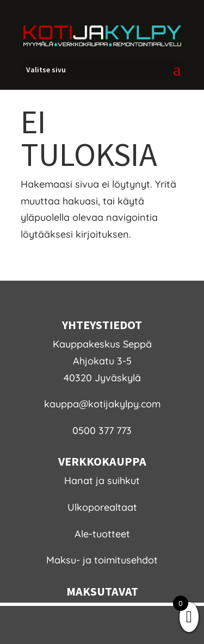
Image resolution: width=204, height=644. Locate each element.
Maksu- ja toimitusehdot (102, 560)
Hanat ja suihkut (102, 481)
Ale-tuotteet (102, 534)
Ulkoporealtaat (102, 507)
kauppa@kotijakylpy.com (102, 404)
